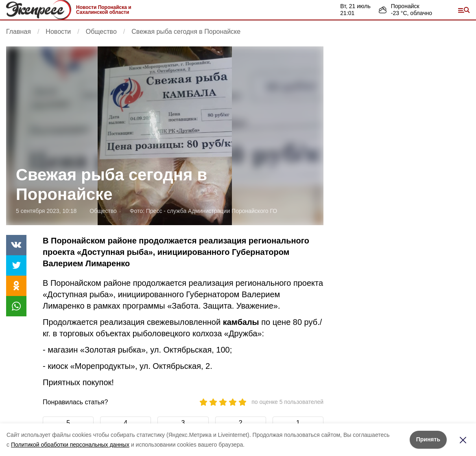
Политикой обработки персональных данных (70, 445)
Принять (428, 439)
